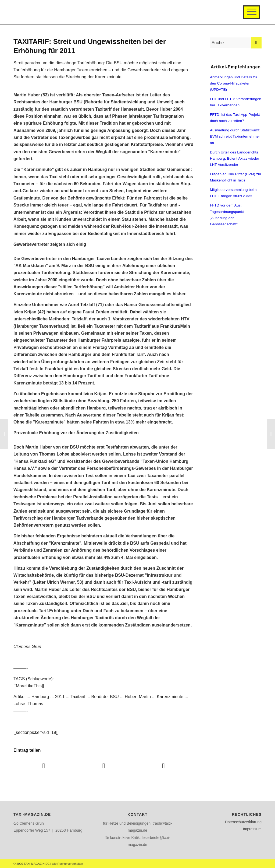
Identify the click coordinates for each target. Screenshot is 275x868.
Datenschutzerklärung (243, 822)
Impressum (252, 829)
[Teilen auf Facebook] (44, 766)
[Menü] (252, 12)
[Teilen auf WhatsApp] (163, 766)
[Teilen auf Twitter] (104, 766)
